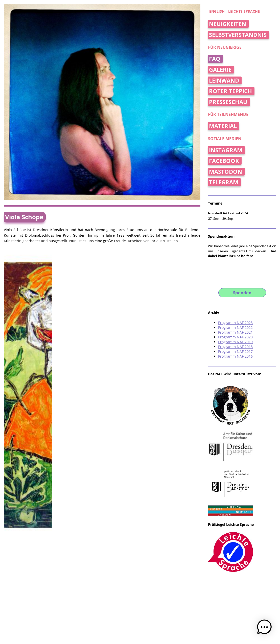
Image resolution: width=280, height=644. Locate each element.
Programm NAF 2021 (235, 332)
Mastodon (226, 172)
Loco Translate (190, 608)
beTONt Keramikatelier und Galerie (146, 535)
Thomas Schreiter (119, 603)
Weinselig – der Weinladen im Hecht (157, 476)
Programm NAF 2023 (235, 323)
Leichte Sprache (244, 11)
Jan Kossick (142, 603)
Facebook (224, 161)
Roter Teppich (230, 91)
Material (223, 126)
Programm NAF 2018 (235, 347)
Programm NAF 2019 (235, 342)
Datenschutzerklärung (89, 608)
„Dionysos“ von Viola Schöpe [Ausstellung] (87, 473)
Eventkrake (147, 608)
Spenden (242, 293)
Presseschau (228, 102)
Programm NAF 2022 (235, 327)
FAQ (215, 59)
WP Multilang (165, 608)
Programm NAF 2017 (235, 351)
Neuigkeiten (228, 24)
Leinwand (224, 80)
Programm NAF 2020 (235, 337)
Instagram (226, 150)
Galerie (220, 70)
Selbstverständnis (238, 35)
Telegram (224, 182)
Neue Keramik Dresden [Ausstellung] (81, 530)
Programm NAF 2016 (235, 356)
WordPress (131, 608)
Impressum (66, 608)
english (217, 11)
